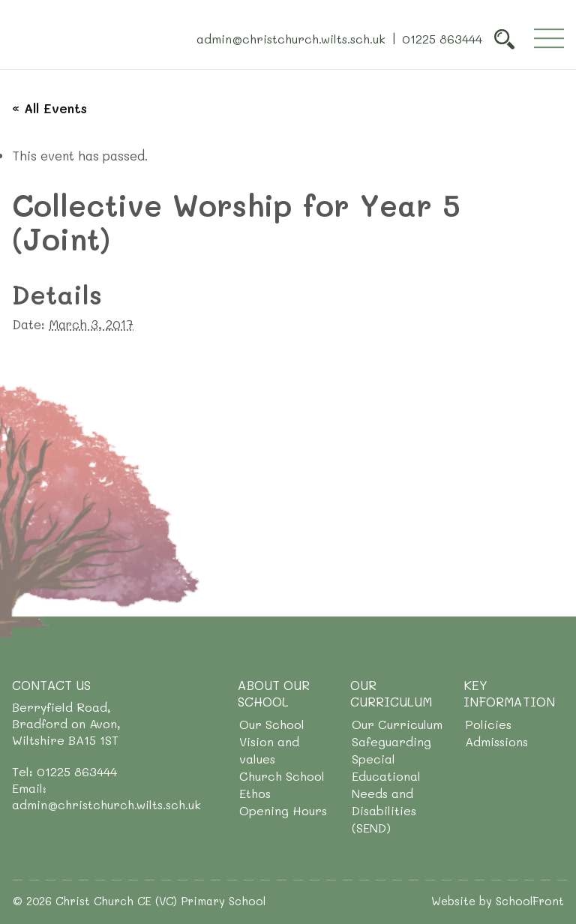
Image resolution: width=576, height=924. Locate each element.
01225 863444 (442, 38)
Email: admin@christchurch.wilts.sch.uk (106, 796)
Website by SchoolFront (498, 901)
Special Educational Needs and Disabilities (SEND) (386, 793)
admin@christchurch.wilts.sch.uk (291, 38)
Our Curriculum (397, 724)
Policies (488, 724)
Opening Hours (283, 810)
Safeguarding (391, 741)
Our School (272, 724)
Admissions (496, 741)
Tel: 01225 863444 (64, 771)
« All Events (49, 108)
